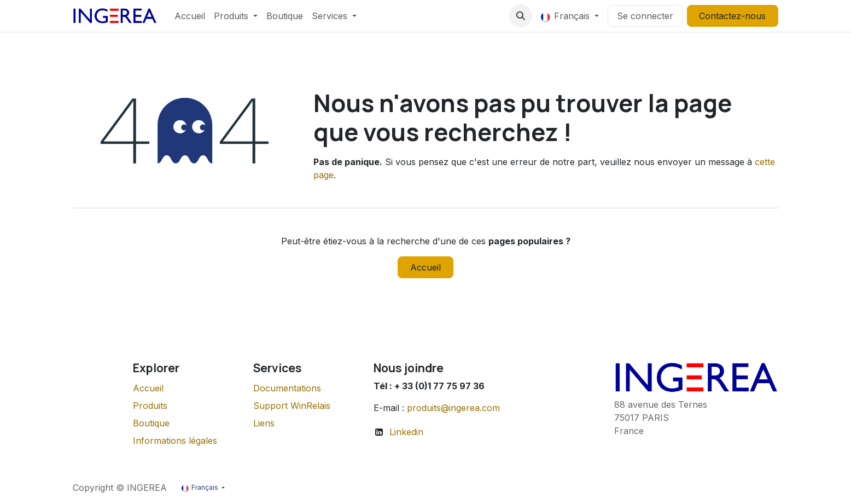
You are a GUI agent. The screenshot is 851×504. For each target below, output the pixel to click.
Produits (150, 406)
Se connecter (645, 16)
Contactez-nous (732, 16)
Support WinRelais (292, 406)
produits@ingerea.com (453, 408)
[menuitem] (190, 16)
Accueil (425, 267)
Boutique (151, 423)
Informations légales (175, 441)
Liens (264, 423)
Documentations (287, 388)
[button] (521, 16)
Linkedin (406, 432)
